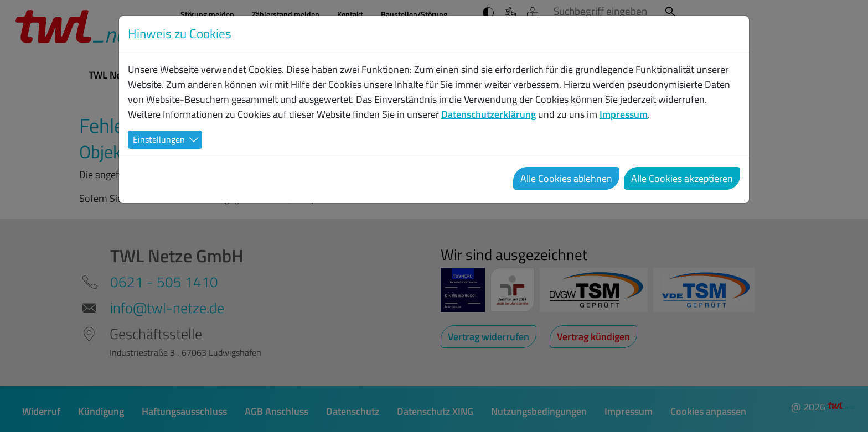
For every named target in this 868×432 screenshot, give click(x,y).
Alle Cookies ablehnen (566, 178)
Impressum (624, 114)
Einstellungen (159, 139)
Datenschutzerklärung (489, 114)
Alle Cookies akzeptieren (682, 178)
